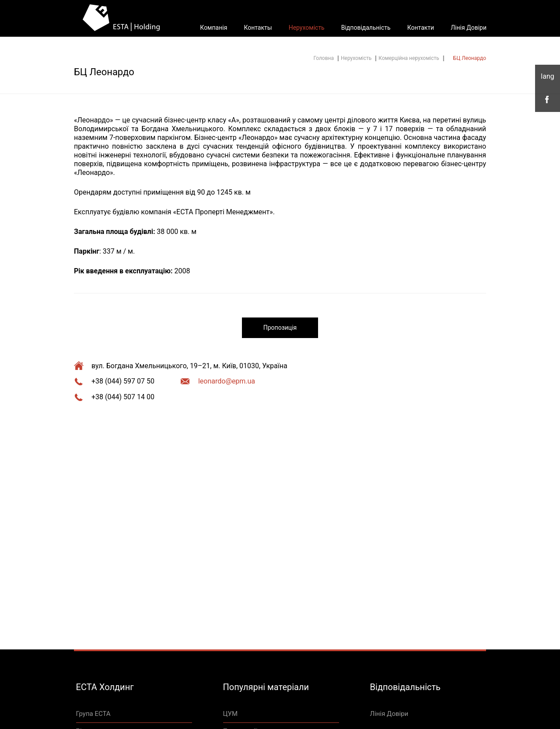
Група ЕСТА (93, 714)
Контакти (421, 28)
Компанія (213, 28)
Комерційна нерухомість (409, 58)
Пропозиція (280, 328)
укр (548, 77)
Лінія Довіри (469, 28)
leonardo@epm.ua (227, 381)
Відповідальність (366, 28)
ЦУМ (231, 714)
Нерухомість (307, 28)
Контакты (258, 28)
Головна (324, 58)
